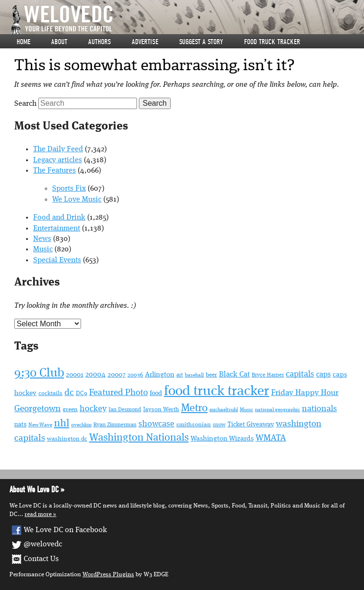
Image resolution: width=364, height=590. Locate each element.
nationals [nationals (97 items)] (319, 409)
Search (25, 104)
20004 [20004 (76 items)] (96, 375)
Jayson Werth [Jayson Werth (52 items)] (161, 410)
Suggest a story (201, 42)
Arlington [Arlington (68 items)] (160, 375)
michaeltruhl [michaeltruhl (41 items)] (224, 410)
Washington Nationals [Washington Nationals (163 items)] (139, 438)
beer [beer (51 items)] (211, 375)
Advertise (145, 42)
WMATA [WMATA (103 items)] (271, 438)
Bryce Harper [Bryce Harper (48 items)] (268, 375)
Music (43, 249)
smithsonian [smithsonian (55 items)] (194, 425)
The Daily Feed (58, 149)
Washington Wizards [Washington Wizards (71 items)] (222, 439)
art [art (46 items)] (180, 375)
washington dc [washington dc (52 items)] (67, 439)
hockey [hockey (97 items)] (93, 409)
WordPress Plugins (108, 575)
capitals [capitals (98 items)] (300, 374)
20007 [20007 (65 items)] (117, 375)
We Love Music (77, 200)
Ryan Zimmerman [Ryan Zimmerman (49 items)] (115, 425)
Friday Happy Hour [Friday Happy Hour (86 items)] (305, 393)
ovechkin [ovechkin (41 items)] (81, 425)
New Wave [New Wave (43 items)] (40, 425)
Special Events (57, 260)
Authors (100, 42)
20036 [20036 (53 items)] (135, 375)
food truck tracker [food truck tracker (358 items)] (217, 392)
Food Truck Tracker (272, 42)
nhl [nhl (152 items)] (62, 424)
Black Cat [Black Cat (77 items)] (234, 375)
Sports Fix (69, 189)
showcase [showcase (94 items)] (156, 424)
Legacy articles (58, 160)
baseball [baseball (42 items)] (194, 375)
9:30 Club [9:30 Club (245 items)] (39, 373)
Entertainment (57, 229)
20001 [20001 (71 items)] (75, 375)
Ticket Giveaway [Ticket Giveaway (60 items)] (251, 424)
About (59, 42)
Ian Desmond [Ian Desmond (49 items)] (125, 410)
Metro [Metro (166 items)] (194, 408)
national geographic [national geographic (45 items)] (278, 410)
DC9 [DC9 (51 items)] (82, 393)
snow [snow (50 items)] (219, 425)
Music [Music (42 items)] (246, 410)
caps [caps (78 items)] (323, 375)
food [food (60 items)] (156, 393)
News (42, 239)
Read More (38, 514)
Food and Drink (59, 218)
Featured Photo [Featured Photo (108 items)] (118, 393)
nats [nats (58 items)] (20, 425)
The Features (55, 171)
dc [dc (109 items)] (69, 393)
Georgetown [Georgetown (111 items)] (37, 409)
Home (23, 42)
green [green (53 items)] (70, 410)
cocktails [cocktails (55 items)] (50, 393)
